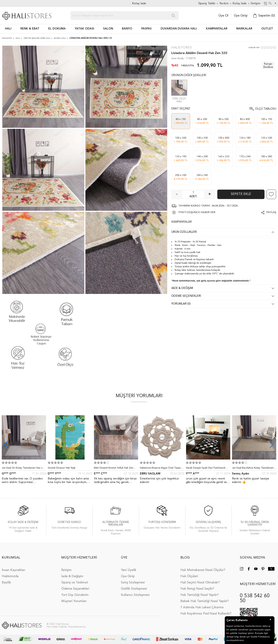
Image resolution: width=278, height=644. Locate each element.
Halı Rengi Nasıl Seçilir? (197, 589)
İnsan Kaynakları (13, 570)
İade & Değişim (72, 576)
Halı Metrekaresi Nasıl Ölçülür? (203, 570)
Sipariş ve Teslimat (75, 583)
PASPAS (146, 29)
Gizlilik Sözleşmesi (134, 589)
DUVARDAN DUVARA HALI (179, 29)
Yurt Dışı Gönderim (75, 595)
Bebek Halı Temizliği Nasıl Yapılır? (205, 601)
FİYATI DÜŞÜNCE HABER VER (197, 212)
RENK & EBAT (30, 29)
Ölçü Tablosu (266, 109)
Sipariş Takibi (207, 3)
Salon (108, 29)
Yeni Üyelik (129, 570)
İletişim (66, 570)
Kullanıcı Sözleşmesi (135, 595)
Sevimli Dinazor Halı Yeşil (62, 468)
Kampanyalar (217, 29)
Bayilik (6, 583)
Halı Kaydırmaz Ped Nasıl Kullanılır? (206, 614)
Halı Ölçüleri (189, 576)
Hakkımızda (10, 576)
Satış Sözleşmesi (133, 583)
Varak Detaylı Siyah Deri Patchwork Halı (206, 469)
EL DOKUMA (57, 29)
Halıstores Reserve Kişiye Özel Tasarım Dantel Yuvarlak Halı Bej (161, 469)
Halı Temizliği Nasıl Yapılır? (199, 595)
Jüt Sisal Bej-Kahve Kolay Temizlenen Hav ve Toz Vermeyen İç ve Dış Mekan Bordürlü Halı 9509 (253, 469)
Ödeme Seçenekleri (75, 589)
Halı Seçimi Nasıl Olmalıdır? (200, 583)
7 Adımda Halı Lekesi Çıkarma (202, 607)
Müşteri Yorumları (74, 601)
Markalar (244, 29)
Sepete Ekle (241, 194)
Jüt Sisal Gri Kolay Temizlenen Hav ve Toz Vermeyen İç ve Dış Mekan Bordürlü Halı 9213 (23, 469)
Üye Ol (223, 16)
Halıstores (182, 48)
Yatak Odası (84, 29)
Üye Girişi (241, 16)
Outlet (267, 29)
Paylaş (271, 212)
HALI (8, 29)
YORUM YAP (254, 48)
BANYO (127, 29)
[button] (272, 444)
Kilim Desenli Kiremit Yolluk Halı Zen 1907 (114, 469)
